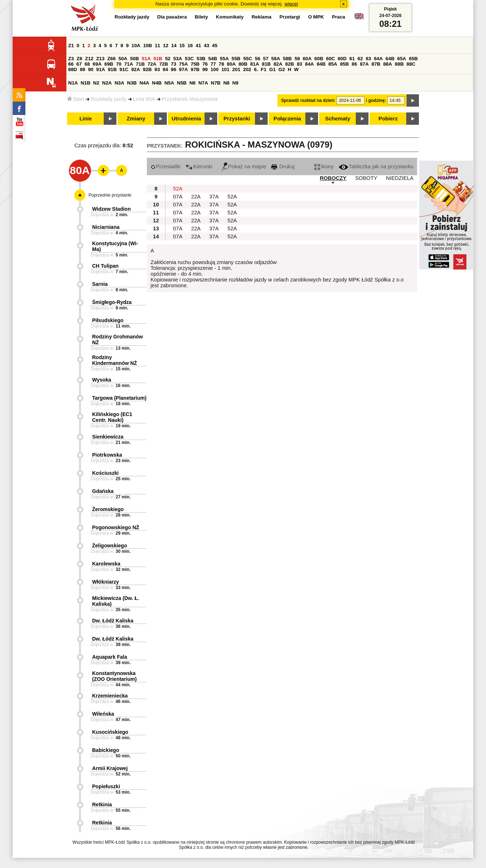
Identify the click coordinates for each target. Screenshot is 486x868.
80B (243, 64)
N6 (192, 83)
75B (195, 64)
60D (342, 59)
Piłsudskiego (108, 320)
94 (166, 69)
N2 (96, 83)
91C (124, 69)
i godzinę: (376, 100)
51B (158, 59)
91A (100, 69)
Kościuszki (105, 473)
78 (221, 64)
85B (344, 64)
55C (248, 59)
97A (184, 69)
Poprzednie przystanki (110, 195)
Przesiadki (166, 166)
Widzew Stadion (111, 209)
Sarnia (100, 284)
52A (178, 189)
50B (135, 59)
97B (195, 69)
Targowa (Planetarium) (119, 398)
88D (73, 69)
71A (128, 64)
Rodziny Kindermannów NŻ (115, 360)
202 (247, 69)
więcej (291, 4)
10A (136, 46)
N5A (169, 83)
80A (231, 64)
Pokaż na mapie (244, 166)
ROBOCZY (333, 178)
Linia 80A (144, 99)
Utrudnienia (186, 119)
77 (213, 64)
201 (236, 69)
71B (140, 64)
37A (214, 197)
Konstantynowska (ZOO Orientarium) (114, 676)
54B (213, 59)
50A (123, 59)
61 (352, 59)
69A (97, 64)
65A (401, 59)
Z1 (71, 46)
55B (236, 59)
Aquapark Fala (110, 657)
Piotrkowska (107, 455)
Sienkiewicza (108, 437)
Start (76, 99)
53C (189, 59)
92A (136, 69)
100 (214, 69)
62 (360, 59)
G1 (272, 69)
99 (205, 69)
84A (309, 64)
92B (147, 69)
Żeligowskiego (110, 546)
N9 (235, 83)
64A (378, 59)
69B (109, 64)
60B (319, 59)
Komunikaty (230, 17)
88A (387, 64)
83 (299, 64)
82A (278, 64)
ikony (324, 166)
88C (411, 64)
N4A (145, 83)
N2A (107, 83)
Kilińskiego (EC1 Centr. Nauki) (112, 417)
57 (266, 59)
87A (364, 64)
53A (178, 59)
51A (146, 59)
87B (376, 64)
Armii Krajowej (110, 768)
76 (205, 64)
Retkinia (102, 805)
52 (168, 59)
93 (157, 69)
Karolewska (106, 564)
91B (112, 69)
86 (355, 64)
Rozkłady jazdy (109, 99)
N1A (73, 83)
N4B (157, 83)
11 (158, 46)
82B (289, 64)
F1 (264, 69)
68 (87, 64)
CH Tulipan (105, 266)
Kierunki (199, 166)
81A (255, 64)
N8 (226, 83)
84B (321, 64)
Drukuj (283, 166)
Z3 (71, 59)
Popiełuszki (106, 786)
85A (333, 64)
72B (164, 64)
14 (174, 46)
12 (166, 46)
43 (207, 46)
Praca (338, 17)
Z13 (100, 59)
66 (71, 64)
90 (91, 69)
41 (198, 46)
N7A (203, 83)
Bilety (201, 17)
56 (258, 59)
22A (196, 197)
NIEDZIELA (400, 178)
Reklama (262, 17)
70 (119, 64)
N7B (216, 83)
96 (174, 69)
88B (399, 64)
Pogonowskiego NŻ (116, 527)
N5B (182, 83)
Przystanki (237, 119)
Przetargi (290, 17)
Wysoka (102, 380)
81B (266, 64)
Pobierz (388, 119)
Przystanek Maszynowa (190, 99)
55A (224, 59)
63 (368, 59)
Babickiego (106, 750)
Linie (86, 119)
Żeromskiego (108, 509)
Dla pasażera (172, 17)
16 (190, 46)
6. (256, 69)
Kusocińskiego (110, 732)
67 (79, 64)
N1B (85, 83)
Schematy (337, 119)
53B (201, 59)
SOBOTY (366, 178)
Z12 (89, 59)
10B (148, 46)
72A (152, 64)
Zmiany (136, 119)
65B (413, 59)
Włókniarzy (106, 582)
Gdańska (103, 491)
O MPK (316, 17)
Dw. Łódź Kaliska (113, 621)
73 (174, 64)
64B (390, 59)
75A (184, 64)
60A (307, 59)
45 (215, 46)
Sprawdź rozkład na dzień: (308, 100)
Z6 (79, 59)
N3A (120, 83)
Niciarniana (106, 227)
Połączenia (287, 119)
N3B (132, 83)
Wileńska (103, 714)
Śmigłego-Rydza (112, 302)
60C (330, 59)
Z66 (112, 59)
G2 (282, 69)
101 (225, 69)
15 (182, 46)
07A (178, 197)
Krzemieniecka (110, 696)
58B (287, 59)
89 (83, 69)
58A (276, 59)
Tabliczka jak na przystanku (376, 166)
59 (297, 59)
